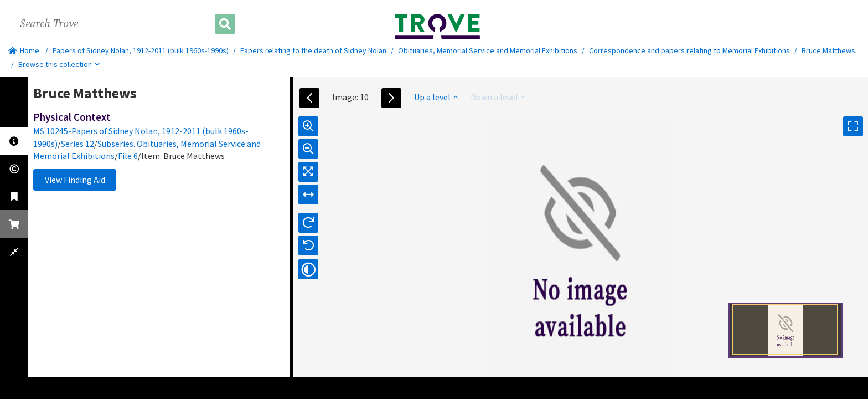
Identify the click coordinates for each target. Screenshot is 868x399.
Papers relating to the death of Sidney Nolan (313, 50)
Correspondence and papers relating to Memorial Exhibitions (689, 50)
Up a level (436, 97)
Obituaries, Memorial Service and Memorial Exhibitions (488, 50)
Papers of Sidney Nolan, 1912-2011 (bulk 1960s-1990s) (141, 50)
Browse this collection (59, 64)
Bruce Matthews (828, 50)
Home (24, 50)
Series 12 (77, 144)
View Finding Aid (75, 180)
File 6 (128, 156)
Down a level (498, 97)
